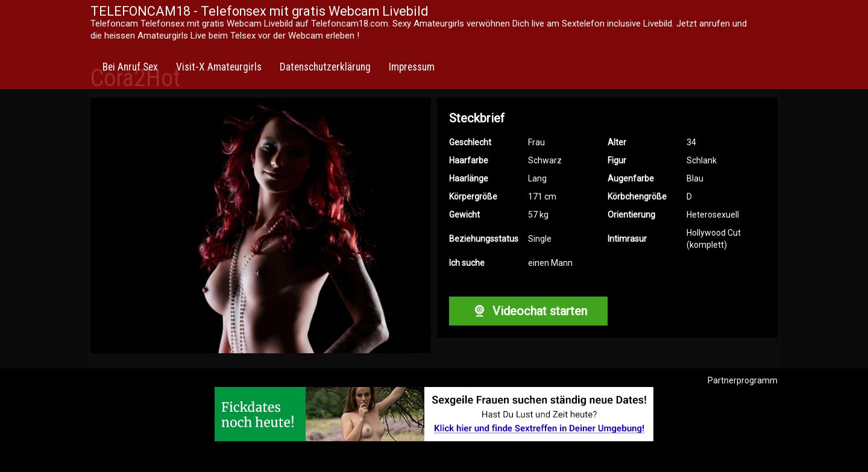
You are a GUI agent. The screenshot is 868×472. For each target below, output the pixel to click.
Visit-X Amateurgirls (219, 67)
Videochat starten (528, 311)
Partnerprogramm (743, 380)
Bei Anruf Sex (130, 67)
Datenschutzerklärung (325, 67)
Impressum (412, 67)
